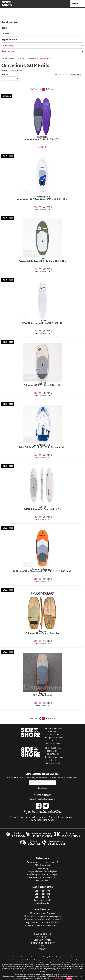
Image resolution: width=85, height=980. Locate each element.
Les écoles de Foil (42, 897)
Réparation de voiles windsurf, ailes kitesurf (42, 919)
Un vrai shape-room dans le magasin (42, 874)
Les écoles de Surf (42, 903)
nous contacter (42, 934)
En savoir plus (58, 978)
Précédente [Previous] (35, 89)
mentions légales (43, 940)
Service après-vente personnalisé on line (42, 925)
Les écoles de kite (43, 891)
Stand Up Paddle (28, 58)
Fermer (69, 979)
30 (60, 74)
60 (63, 74)
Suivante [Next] (50, 89)
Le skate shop (42, 868)
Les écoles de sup (42, 894)
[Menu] (78, 3)
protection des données (42, 943)
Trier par (5, 74)
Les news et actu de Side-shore (43, 877)
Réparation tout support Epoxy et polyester (43, 916)
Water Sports (14, 58)
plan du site (42, 937)
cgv (43, 946)
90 (67, 74)
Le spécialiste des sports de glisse (43, 871)
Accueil (4, 58)
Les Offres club (43, 881)
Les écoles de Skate (43, 900)
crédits (42, 949)
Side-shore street (42, 865)
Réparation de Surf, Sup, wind (43, 913)
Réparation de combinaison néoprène (42, 922)
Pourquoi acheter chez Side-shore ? (42, 862)
